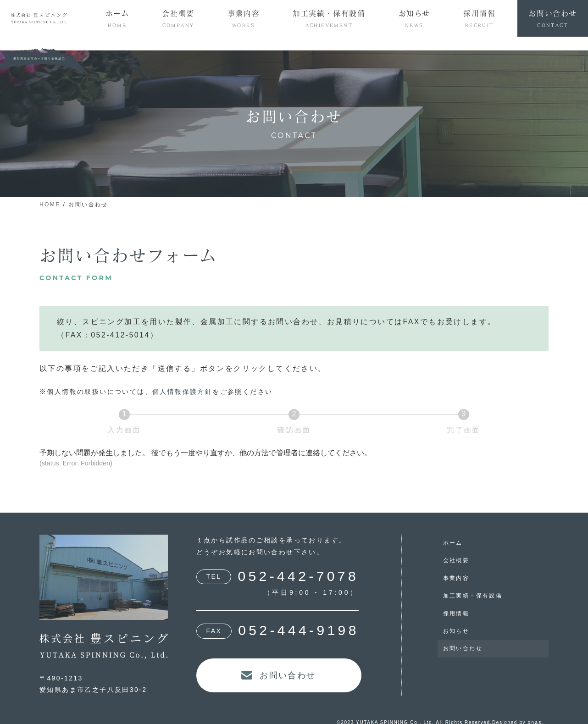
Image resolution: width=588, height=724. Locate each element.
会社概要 (456, 560)
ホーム (453, 543)
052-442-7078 (298, 576)
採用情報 (456, 613)
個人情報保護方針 (182, 392)
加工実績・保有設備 (473, 596)
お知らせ (456, 631)
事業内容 (456, 578)
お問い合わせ (463, 648)
